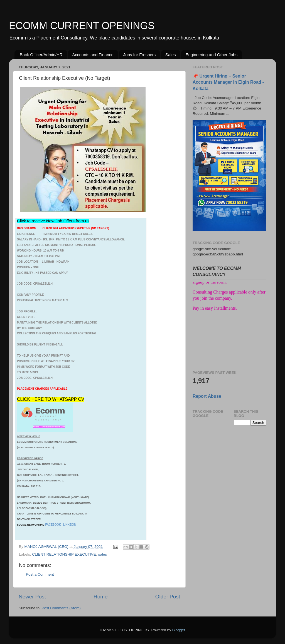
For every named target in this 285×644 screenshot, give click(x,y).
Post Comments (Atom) (61, 608)
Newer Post (32, 597)
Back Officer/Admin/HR (41, 55)
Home (100, 597)
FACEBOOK (53, 525)
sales (102, 554)
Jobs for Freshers (140, 55)
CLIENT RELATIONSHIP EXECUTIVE (64, 554)
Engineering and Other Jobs (211, 55)
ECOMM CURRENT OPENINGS (82, 26)
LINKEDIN (70, 525)
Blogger (179, 630)
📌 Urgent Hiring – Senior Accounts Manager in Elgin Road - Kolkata (228, 82)
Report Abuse (207, 396)
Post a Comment (40, 574)
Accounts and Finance (93, 55)
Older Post (168, 597)
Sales (171, 55)
